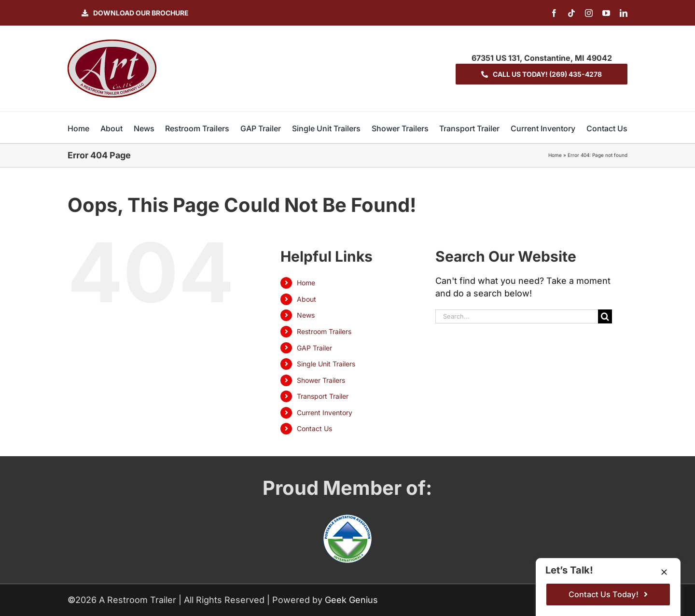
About (306, 299)
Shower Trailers (321, 380)
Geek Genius (351, 600)
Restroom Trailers (324, 331)
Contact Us (314, 428)
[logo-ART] (112, 44)
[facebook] (554, 13)
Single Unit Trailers (326, 364)
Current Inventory (325, 413)
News (306, 315)
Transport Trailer (323, 396)
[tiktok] (571, 13)
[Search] (605, 316)
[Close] (664, 572)
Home (555, 155)
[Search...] (517, 316)
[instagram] (589, 13)
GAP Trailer (314, 348)
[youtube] (606, 13)
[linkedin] (624, 13)
